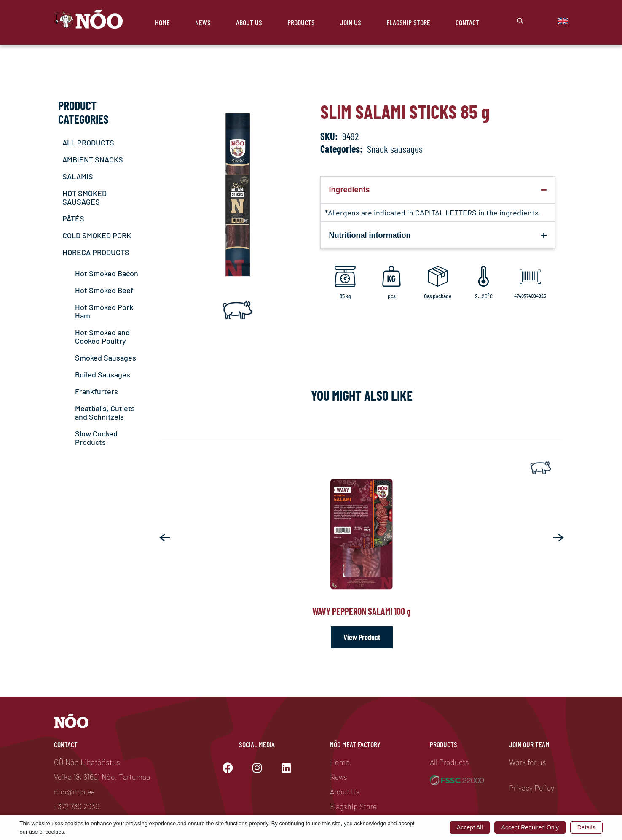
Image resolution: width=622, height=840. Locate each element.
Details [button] (586, 827)
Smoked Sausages (106, 358)
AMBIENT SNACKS (93, 159)
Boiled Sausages (103, 374)
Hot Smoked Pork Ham (104, 311)
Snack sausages (395, 149)
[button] (165, 538)
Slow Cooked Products (96, 438)
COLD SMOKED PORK (97, 235)
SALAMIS (78, 176)
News (203, 22)
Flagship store (408, 22)
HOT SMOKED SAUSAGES (84, 197)
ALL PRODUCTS (88, 143)
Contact (467, 22)
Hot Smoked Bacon (107, 273)
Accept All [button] (470, 827)
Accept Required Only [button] (530, 827)
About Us (249, 22)
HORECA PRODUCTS (96, 252)
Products (301, 22)
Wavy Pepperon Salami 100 (362, 611)
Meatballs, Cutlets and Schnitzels (105, 412)
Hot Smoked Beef (104, 290)
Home (162, 22)
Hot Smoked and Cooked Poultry (102, 337)
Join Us (351, 22)
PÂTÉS (73, 218)
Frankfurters (97, 391)
